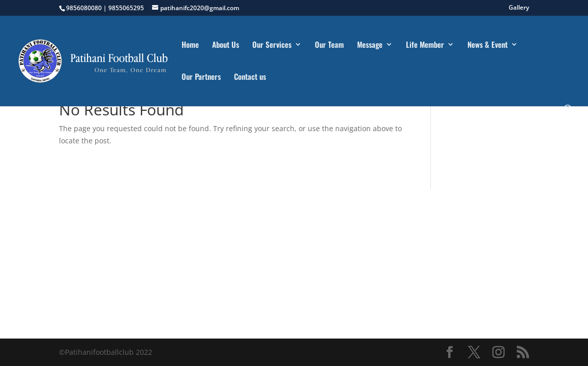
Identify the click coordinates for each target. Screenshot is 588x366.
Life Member (425, 45)
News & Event (488, 45)
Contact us (250, 77)
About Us (226, 45)
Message (370, 45)
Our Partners (201, 77)
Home (190, 45)
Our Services (272, 45)
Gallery (519, 8)
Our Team (329, 45)
